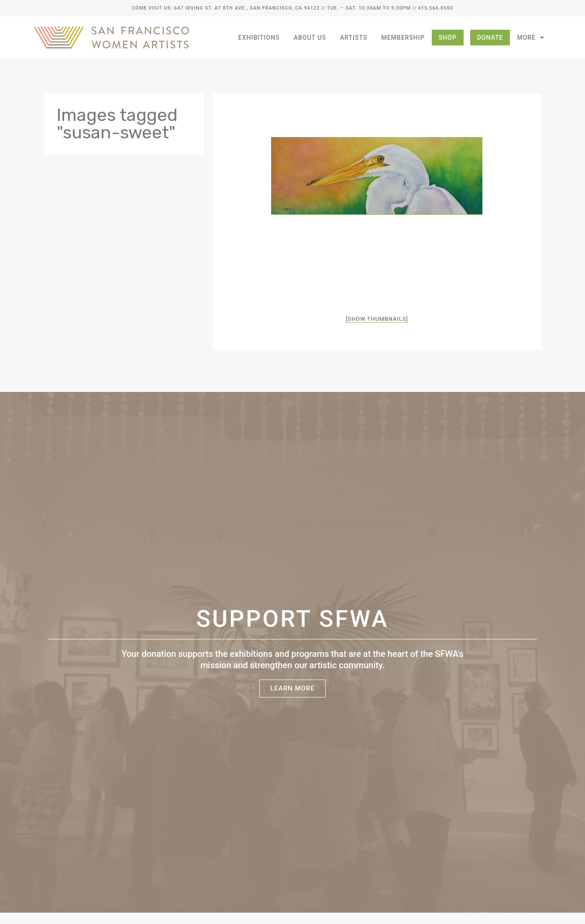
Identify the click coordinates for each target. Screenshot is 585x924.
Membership (403, 38)
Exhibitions (259, 38)
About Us (310, 38)
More (531, 38)
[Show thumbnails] (377, 319)
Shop (448, 38)
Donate (490, 38)
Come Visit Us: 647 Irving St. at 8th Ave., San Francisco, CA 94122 (226, 8)
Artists (354, 38)
